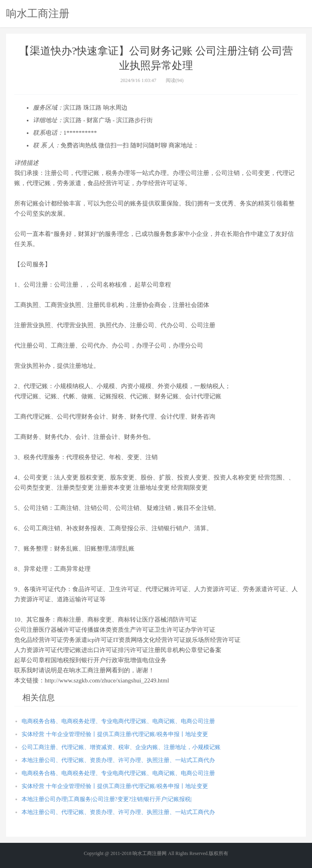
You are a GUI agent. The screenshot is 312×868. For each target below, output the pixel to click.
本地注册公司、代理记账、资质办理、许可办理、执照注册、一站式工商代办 (118, 760)
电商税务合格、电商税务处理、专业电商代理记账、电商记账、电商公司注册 (118, 721)
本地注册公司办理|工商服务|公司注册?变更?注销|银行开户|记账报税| (106, 799)
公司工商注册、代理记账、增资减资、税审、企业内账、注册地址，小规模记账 (121, 747)
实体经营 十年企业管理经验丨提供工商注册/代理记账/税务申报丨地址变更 (115, 734)
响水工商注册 (38, 13)
